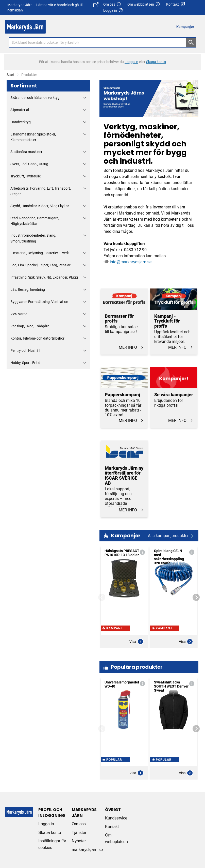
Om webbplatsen (144, 4)
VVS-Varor (19, 314)
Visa (136, 642)
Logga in (46, 824)
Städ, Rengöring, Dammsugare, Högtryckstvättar (35, 221)
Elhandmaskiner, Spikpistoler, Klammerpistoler (33, 137)
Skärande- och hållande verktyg (35, 98)
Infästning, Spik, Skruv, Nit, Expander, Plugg (44, 277)
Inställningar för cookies (52, 844)
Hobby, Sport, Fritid (25, 363)
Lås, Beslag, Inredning (28, 290)
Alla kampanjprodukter (171, 536)
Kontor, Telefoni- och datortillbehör (37, 338)
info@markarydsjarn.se (131, 262)
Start (11, 75)
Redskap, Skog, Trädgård (30, 326)
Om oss (112, 4)
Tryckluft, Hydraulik (25, 176)
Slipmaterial (20, 110)
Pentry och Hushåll (25, 351)
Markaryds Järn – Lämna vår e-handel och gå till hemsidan (53, 7)
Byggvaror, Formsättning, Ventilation (39, 302)
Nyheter (79, 841)
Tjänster (79, 833)
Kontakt (176, 4)
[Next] (196, 597)
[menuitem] (187, 27)
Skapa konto (50, 833)
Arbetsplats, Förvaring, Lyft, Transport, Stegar (41, 191)
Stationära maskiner (26, 152)
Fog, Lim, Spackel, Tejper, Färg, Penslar (40, 265)
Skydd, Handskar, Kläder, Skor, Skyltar (40, 206)
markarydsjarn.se (87, 850)
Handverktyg (21, 122)
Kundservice (116, 818)
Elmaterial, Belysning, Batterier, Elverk (40, 253)
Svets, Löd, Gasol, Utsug (29, 164)
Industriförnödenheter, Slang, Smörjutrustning (33, 238)
